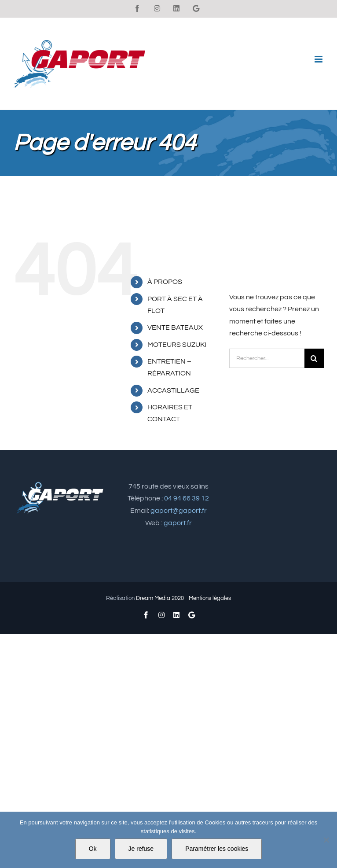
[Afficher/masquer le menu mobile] (319, 59)
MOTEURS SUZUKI (177, 345)
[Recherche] (314, 358)
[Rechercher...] (267, 358)
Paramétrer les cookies (217, 849)
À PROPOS (165, 282)
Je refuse (141, 849)
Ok (93, 849)
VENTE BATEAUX (175, 327)
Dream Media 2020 (160, 598)
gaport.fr (178, 523)
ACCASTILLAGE (173, 390)
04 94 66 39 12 (187, 498)
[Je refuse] (326, 840)
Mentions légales (210, 598)
